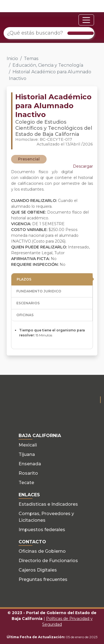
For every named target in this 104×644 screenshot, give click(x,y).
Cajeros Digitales (38, 570)
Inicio (12, 59)
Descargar (83, 166)
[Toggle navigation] (86, 20)
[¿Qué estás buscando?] (49, 33)
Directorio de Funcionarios (48, 561)
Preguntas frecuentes (43, 579)
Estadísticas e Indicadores (48, 504)
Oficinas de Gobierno (42, 551)
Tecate (26, 483)
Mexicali (28, 445)
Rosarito (28, 473)
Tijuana (27, 454)
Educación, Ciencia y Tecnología (48, 65)
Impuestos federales (42, 530)
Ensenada (30, 464)
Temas (31, 59)
